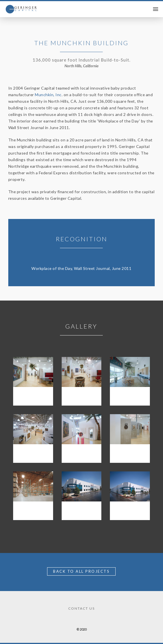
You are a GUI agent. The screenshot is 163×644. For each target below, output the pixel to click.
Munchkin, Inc (48, 95)
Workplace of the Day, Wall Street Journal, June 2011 (81, 268)
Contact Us (81, 609)
